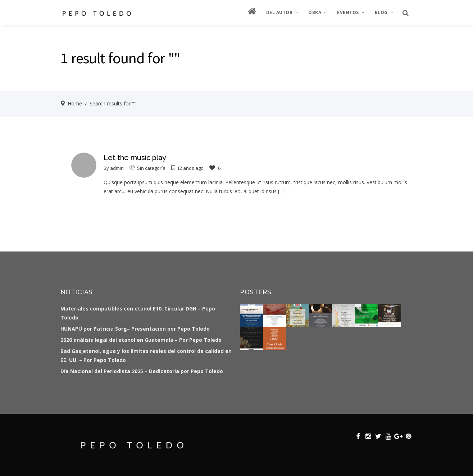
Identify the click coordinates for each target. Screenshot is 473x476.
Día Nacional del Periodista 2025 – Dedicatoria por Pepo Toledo (142, 371)
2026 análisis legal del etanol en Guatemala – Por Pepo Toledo (141, 340)
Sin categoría (151, 168)
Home (75, 103)
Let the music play (135, 158)
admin (117, 168)
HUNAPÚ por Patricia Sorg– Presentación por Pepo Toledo (135, 329)
